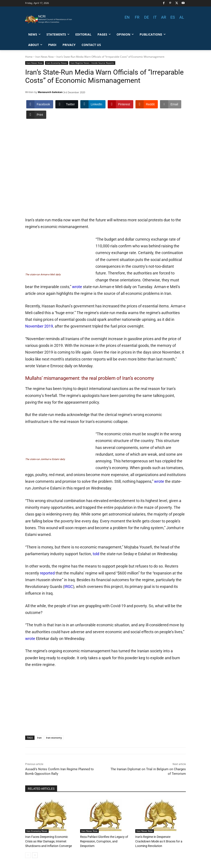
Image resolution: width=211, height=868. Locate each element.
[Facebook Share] (40, 104)
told (96, 554)
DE (147, 17)
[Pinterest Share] (120, 104)
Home (29, 57)
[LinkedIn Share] (93, 104)
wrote (77, 287)
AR (164, 17)
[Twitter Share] (67, 104)
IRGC (69, 587)
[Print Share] (36, 115)
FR (137, 17)
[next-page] (35, 855)
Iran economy (54, 738)
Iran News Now (45, 57)
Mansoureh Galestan (50, 92)
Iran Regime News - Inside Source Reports (92, 63)
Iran (39, 738)
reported (47, 573)
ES (173, 17)
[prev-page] (28, 855)
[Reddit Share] (147, 104)
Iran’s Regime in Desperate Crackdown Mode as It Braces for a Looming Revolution (159, 841)
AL (182, 17)
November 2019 (39, 326)
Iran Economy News (57, 63)
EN (127, 17)
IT (155, 17)
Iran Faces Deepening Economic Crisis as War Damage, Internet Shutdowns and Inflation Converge (50, 841)
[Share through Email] (171, 104)
